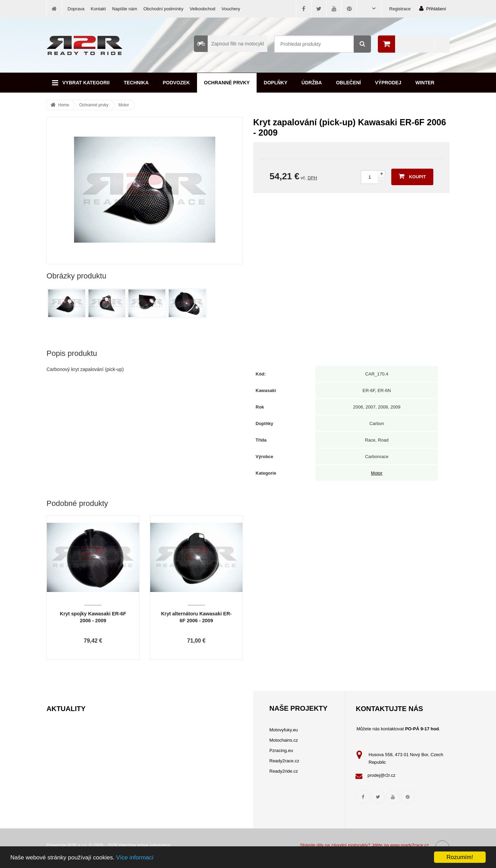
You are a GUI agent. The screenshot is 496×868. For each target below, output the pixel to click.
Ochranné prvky (227, 83)
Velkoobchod (203, 9)
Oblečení (348, 83)
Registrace (400, 9)
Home (64, 105)
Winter (425, 83)
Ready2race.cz (284, 761)
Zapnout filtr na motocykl (229, 44)
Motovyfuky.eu (284, 730)
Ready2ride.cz (284, 771)
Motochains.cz (284, 740)
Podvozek (177, 83)
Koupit (412, 176)
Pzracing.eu (281, 750)
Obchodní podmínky (163, 9)
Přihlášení (433, 8)
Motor (124, 105)
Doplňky (276, 83)
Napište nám (125, 9)
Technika (136, 83)
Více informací (135, 858)
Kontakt (98, 9)
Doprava (76, 9)
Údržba (312, 83)
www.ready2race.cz (409, 845)
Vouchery (231, 9)
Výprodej (388, 83)
